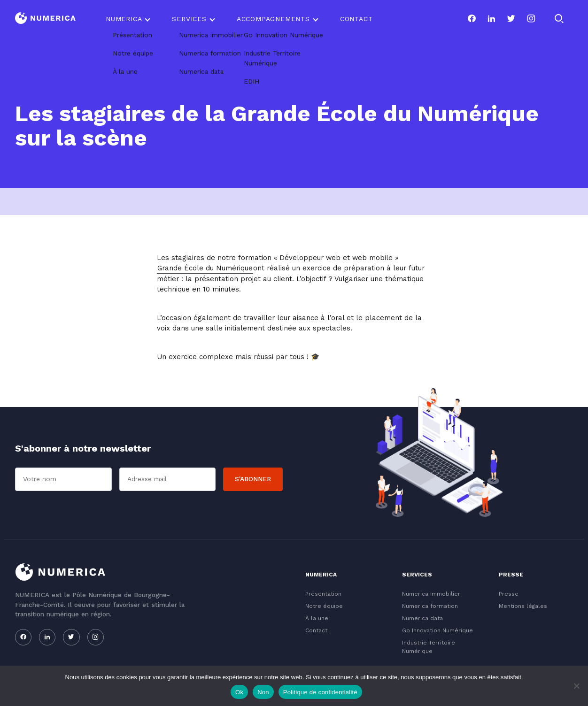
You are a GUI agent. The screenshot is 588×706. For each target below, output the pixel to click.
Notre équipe (324, 606)
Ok (239, 692)
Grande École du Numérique (205, 268)
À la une (317, 618)
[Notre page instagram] (531, 19)
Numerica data (422, 618)
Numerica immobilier (431, 594)
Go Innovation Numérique (437, 630)
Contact (356, 19)
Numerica (124, 19)
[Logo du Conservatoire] (45, 19)
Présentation (323, 594)
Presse (509, 594)
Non (263, 692)
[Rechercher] (559, 19)
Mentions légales (523, 606)
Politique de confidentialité (320, 692)
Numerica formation (430, 606)
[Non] (576, 686)
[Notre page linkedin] (491, 19)
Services (189, 19)
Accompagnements (273, 19)
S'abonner (253, 479)
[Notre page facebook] (472, 19)
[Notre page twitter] (511, 19)
